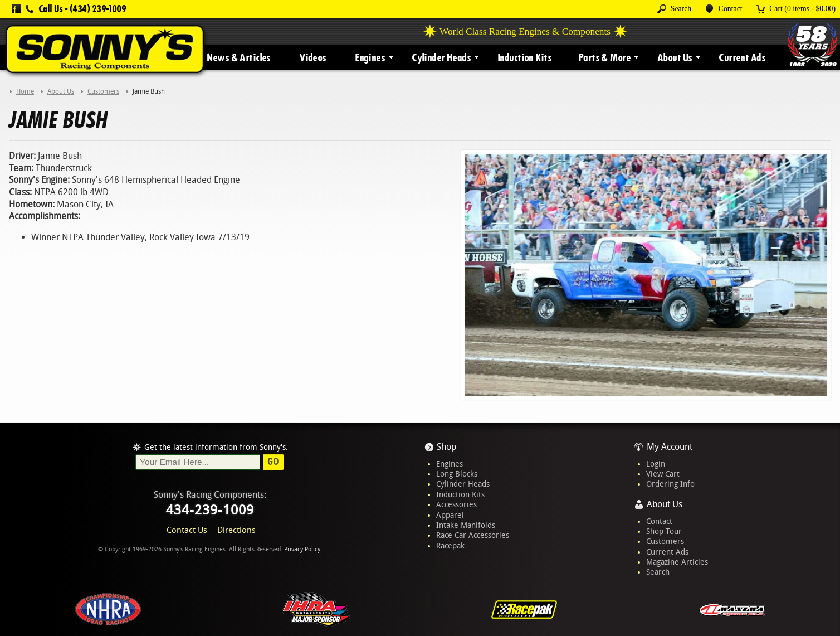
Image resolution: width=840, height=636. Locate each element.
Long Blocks (457, 474)
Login (656, 464)
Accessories (456, 504)
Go (273, 462)
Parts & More (604, 57)
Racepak (450, 546)
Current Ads (742, 57)
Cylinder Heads (441, 57)
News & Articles (238, 57)
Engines (370, 57)
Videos (313, 57)
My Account (670, 447)
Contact (659, 521)
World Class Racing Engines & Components (525, 31)
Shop (446, 447)
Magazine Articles (677, 562)
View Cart (663, 474)
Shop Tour (664, 531)
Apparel (450, 515)
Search (658, 572)
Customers (665, 541)
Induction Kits (524, 57)
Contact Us (187, 530)
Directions (236, 530)
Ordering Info (670, 484)
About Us (675, 57)
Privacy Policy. (303, 549)
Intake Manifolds (466, 525)
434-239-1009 (210, 510)
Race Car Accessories (473, 535)
